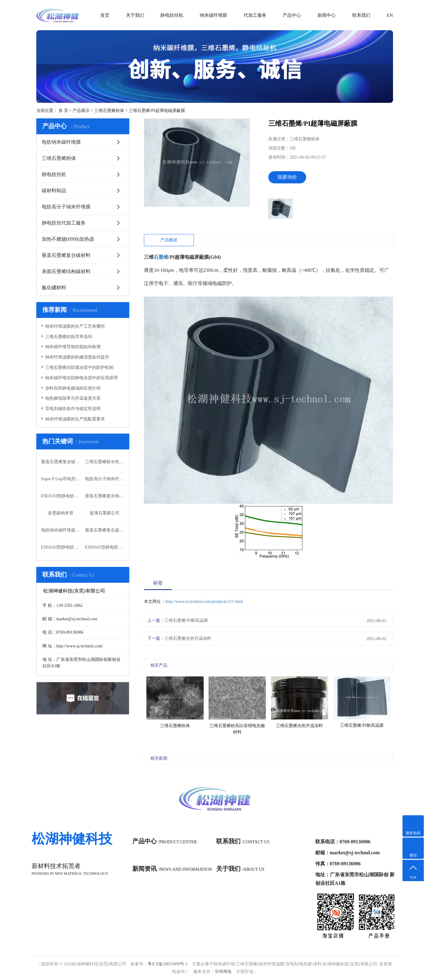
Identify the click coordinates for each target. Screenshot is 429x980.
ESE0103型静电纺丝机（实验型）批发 (61, 496)
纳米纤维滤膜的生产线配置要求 (75, 419)
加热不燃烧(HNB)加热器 (68, 239)
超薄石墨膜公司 (105, 513)
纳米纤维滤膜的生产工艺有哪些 (75, 326)
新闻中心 (327, 15)
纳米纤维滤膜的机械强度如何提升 (77, 357)
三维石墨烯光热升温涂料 (188, 638)
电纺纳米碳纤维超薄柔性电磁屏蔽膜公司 (61, 530)
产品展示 (81, 111)
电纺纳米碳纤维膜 (61, 142)
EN (390, 15)
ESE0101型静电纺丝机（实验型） (105, 547)
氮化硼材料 (54, 288)
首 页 (63, 111)
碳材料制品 (54, 191)
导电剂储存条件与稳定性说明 (73, 409)
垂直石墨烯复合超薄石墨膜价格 (105, 530)
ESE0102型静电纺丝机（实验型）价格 (61, 547)
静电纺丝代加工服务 (64, 223)
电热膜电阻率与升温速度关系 (73, 398)
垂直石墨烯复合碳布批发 (61, 462)
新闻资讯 (172, 869)
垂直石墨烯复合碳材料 (66, 255)
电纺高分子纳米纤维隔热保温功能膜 (105, 479)
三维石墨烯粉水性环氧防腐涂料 (105, 462)
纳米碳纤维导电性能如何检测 (73, 347)
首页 (105, 15)
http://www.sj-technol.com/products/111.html (204, 602)
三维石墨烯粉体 (109, 111)
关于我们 (135, 15)
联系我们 (361, 15)
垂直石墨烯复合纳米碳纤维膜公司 (105, 496)
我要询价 (287, 177)
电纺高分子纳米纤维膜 (66, 207)
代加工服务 (255, 15)
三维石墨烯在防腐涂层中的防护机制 (79, 367)
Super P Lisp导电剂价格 (61, 479)
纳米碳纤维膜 (213, 15)
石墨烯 (161, 257)
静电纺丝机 (172, 15)
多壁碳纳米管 (61, 513)
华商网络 (223, 972)
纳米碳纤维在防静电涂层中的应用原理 (81, 378)
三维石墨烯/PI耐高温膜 (186, 620)
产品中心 (292, 15)
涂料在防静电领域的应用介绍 (73, 388)
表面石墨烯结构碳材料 (66, 271)
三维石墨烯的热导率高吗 (69, 337)
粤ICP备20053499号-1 (168, 964)
